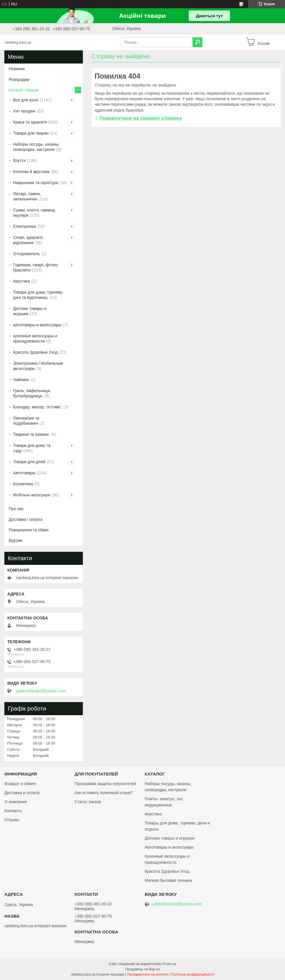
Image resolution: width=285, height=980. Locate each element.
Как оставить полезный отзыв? (104, 793)
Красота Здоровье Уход (35, 352)
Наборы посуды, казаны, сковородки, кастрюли (36, 147)
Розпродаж (19, 80)
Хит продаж (24, 111)
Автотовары (24, 473)
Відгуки (16, 540)
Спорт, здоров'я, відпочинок (28, 240)
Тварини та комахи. (31, 434)
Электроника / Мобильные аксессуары (38, 366)
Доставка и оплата (22, 793)
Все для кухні (26, 100)
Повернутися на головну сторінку (141, 118)
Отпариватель (26, 254)
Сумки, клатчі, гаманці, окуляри (35, 213)
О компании (16, 802)
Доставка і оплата (26, 519)
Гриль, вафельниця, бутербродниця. (32, 393)
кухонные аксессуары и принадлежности (35, 339)
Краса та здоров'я (30, 122)
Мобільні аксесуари (32, 495)
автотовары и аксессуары (37, 325)
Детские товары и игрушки (30, 311)
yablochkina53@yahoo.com (41, 691)
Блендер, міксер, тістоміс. (38, 407)
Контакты (13, 811)
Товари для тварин (31, 133)
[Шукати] (197, 42)
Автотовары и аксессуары (169, 847)
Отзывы (12, 820)
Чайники (21, 380)
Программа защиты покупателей (105, 784)
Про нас (16, 509)
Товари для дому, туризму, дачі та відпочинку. (38, 295)
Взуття (19, 161)
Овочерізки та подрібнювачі (26, 421)
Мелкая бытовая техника (168, 880)
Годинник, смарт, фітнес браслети (36, 267)
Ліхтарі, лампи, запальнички (27, 196)
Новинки (17, 69)
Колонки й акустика (31, 172)
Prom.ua (170, 964)
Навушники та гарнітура (36, 183)
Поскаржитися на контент (148, 974)
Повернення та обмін (29, 530)
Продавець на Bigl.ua (142, 969)
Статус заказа (88, 802)
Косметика (23, 484)
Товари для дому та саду (32, 448)
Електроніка (25, 226)
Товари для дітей (29, 462)
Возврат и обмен (20, 784)
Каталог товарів (24, 90)
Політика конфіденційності (193, 974)
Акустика (22, 281)
